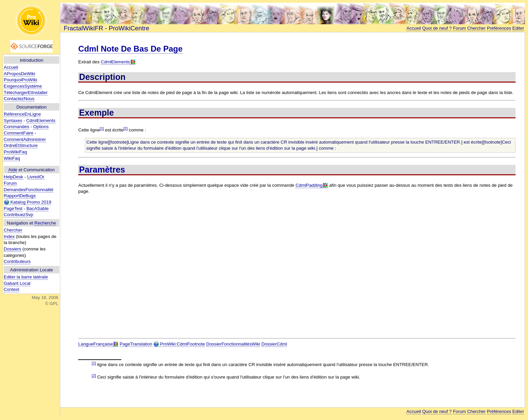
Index (9, 236)
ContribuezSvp (18, 215)
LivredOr (36, 177)
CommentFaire (19, 133)
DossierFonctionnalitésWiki (233, 344)
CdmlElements (41, 121)
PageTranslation (136, 344)
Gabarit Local (17, 283)
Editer (518, 28)
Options (41, 127)
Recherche (45, 223)
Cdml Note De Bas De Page (130, 49)
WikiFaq (12, 158)
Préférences (499, 28)
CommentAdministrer (25, 139)
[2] (125, 128)
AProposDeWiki (19, 74)
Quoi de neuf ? (437, 28)
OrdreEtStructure (21, 145)
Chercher (13, 230)
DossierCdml (274, 344)
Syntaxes (13, 121)
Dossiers (12, 249)
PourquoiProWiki (20, 80)
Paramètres (102, 170)
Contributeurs (17, 261)
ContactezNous (19, 99)
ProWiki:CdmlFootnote (179, 344)
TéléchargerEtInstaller (26, 93)
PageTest (13, 208)
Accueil (11, 67)
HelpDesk (13, 177)
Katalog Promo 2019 (27, 202)
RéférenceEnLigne (22, 114)
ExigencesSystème (23, 86)
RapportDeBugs (20, 196)
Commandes (17, 127)
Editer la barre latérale (26, 277)
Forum (10, 183)
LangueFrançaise (96, 344)
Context (11, 289)
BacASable (37, 208)
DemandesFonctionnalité (28, 190)
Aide (13, 170)
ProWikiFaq (15, 152)
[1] (102, 128)
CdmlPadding (309, 185)
